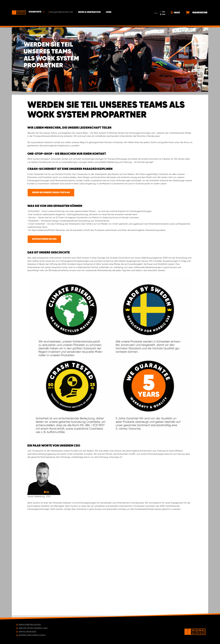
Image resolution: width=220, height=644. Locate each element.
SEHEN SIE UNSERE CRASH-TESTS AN (51, 193)
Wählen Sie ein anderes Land (33, 628)
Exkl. (164, 6)
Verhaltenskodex (27, 632)
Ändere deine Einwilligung (32, 635)
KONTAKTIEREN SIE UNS (44, 239)
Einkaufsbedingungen (30, 625)
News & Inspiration (90, 4)
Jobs (109, 4)
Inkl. (164, 4)
